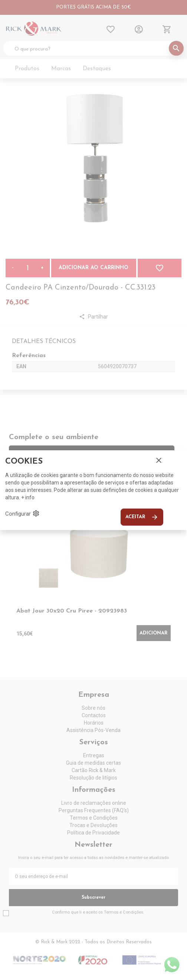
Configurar (22, 513)
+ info (28, 497)
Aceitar (142, 517)
